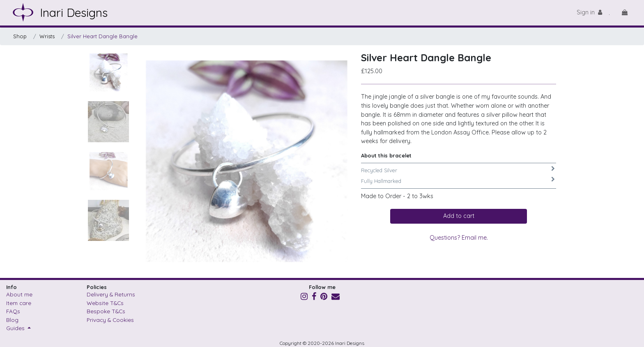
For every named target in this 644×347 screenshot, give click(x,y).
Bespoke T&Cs (106, 311)
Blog (12, 320)
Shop (20, 36)
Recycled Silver (379, 170)
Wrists (47, 36)
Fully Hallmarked (381, 181)
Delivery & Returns (111, 294)
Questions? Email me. (459, 238)
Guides (16, 328)
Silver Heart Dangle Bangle (102, 36)
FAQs (13, 311)
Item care (19, 303)
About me (19, 294)
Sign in (589, 12)
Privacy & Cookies (110, 320)
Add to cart (459, 216)
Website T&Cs (105, 303)
